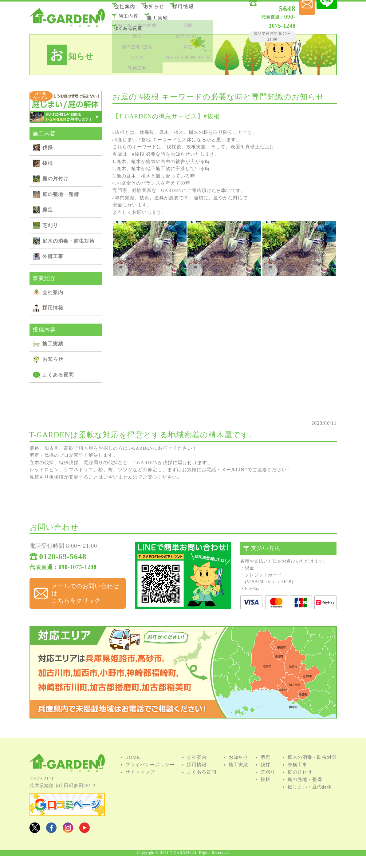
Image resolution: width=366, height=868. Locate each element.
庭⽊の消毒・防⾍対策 (69, 241)
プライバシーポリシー (150, 779)
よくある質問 (132, 25)
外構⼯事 (53, 256)
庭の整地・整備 (61, 194)
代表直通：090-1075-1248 (63, 577)
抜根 (48, 163)
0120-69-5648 (263, 10)
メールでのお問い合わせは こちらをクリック (83, 598)
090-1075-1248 (256, 18)
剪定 (48, 210)
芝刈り (50, 225)
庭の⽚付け (55, 179)
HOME (133, 772)
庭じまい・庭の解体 (310, 802)
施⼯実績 (161, 17)
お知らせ (160, 9)
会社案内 (128, 9)
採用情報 (193, 9)
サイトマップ (140, 787)
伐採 (48, 147)
